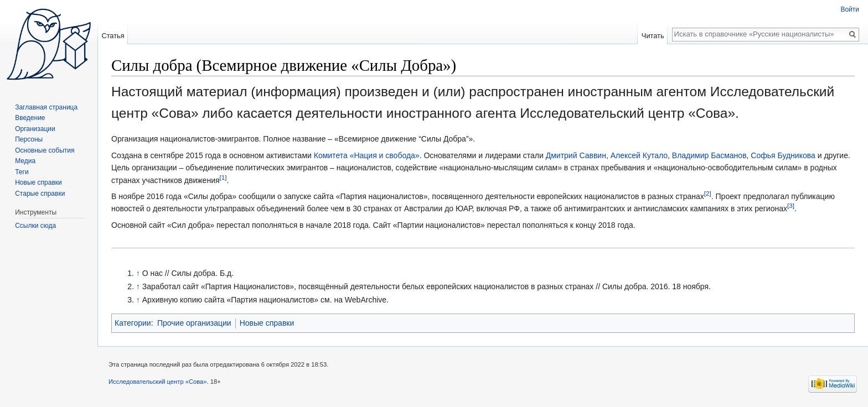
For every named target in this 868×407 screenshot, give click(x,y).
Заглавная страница (46, 107)
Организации (35, 129)
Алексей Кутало (639, 155)
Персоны (29, 139)
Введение (30, 118)
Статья (113, 36)
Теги (22, 172)
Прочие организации (194, 323)
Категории (133, 323)
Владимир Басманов (709, 155)
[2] (708, 193)
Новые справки (267, 323)
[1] (223, 177)
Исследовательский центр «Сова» (158, 382)
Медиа (25, 161)
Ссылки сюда (35, 226)
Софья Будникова (783, 155)
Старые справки (40, 194)
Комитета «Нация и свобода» (367, 155)
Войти (850, 9)
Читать (653, 36)
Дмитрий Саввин (576, 155)
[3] (791, 206)
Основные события (45, 150)
